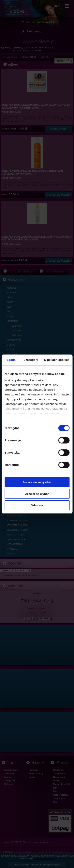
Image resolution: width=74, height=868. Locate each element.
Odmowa (37, 505)
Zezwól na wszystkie (37, 482)
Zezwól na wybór (37, 494)
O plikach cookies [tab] (57, 360)
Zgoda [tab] (11, 360)
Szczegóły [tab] (31, 360)
